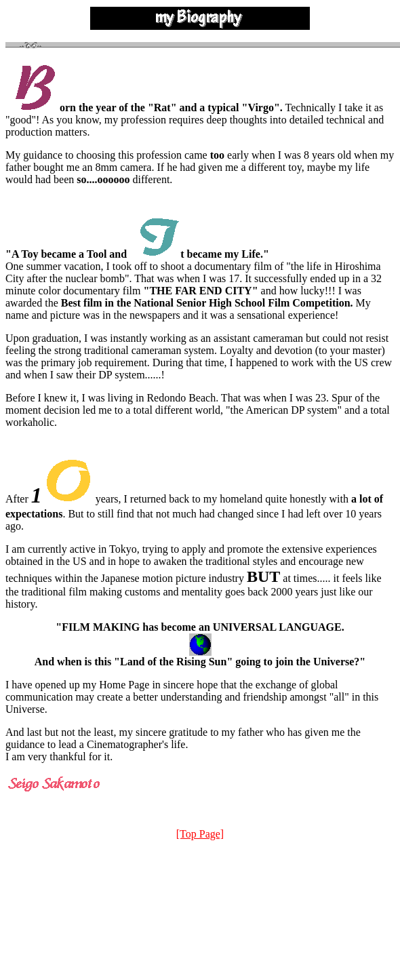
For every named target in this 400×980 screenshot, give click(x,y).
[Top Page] (200, 834)
